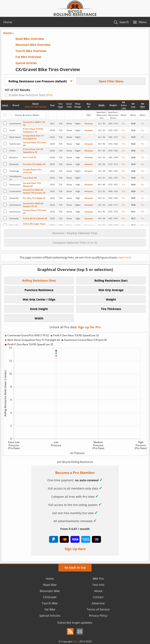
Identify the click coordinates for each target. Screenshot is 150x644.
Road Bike (50, 585)
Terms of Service (98, 609)
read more (124, 257)
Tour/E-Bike (50, 603)
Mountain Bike (50, 591)
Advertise (98, 603)
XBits (76, 641)
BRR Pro (98, 579)
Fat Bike (50, 609)
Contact (98, 597)
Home (8, 22)
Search (124, 22)
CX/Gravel (50, 597)
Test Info (98, 585)
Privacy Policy (98, 616)
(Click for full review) (36, 107)
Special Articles (50, 616)
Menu (143, 22)
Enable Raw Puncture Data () (30, 95)
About (98, 591)
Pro (49, 95)
